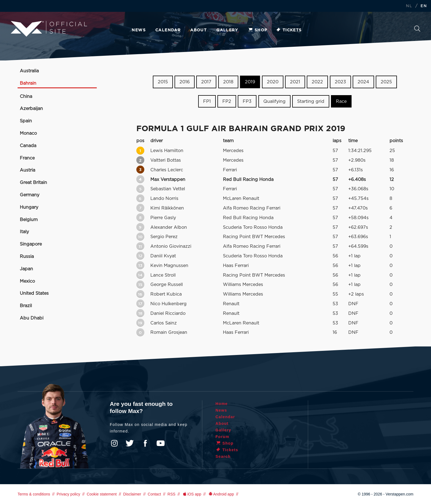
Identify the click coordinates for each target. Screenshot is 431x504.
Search (417, 29)
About (198, 30)
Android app (221, 494)
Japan (26, 269)
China (26, 97)
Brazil (26, 306)
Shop (258, 30)
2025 (386, 82)
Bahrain (28, 83)
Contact (154, 494)
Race (341, 101)
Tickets (289, 30)
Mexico (27, 281)
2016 (185, 82)
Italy (24, 232)
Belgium (29, 220)
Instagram (114, 443)
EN (424, 6)
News (139, 30)
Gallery (227, 30)
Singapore (31, 244)
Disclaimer (132, 494)
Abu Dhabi (32, 318)
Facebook (145, 443)
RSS (171, 494)
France (27, 158)
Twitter (130, 443)
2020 (273, 82)
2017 (206, 82)
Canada (28, 146)
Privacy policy (68, 494)
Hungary (29, 207)
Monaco (28, 133)
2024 (363, 82)
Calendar (168, 30)
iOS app (192, 494)
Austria (27, 170)
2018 (228, 82)
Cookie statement (102, 494)
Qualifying (274, 101)
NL (409, 6)
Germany (30, 195)
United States (34, 293)
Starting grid (311, 101)
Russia (27, 257)
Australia (29, 71)
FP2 (227, 101)
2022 (317, 82)
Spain (26, 121)
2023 (340, 82)
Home (222, 404)
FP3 (247, 101)
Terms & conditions (34, 494)
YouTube (161, 443)
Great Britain (33, 183)
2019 (250, 82)
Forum (223, 437)
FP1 (207, 101)
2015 (163, 82)
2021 (295, 82)
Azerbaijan (31, 109)
